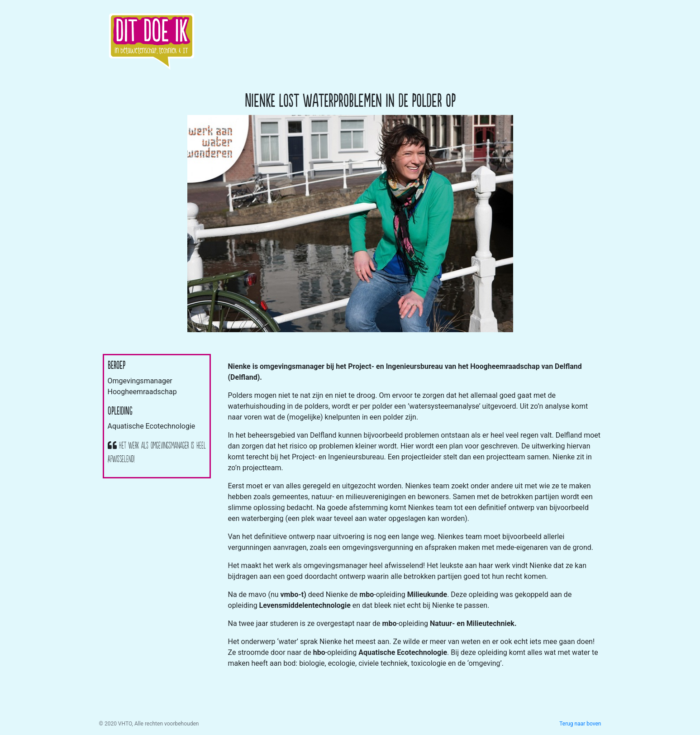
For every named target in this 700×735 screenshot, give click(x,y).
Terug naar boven (580, 724)
